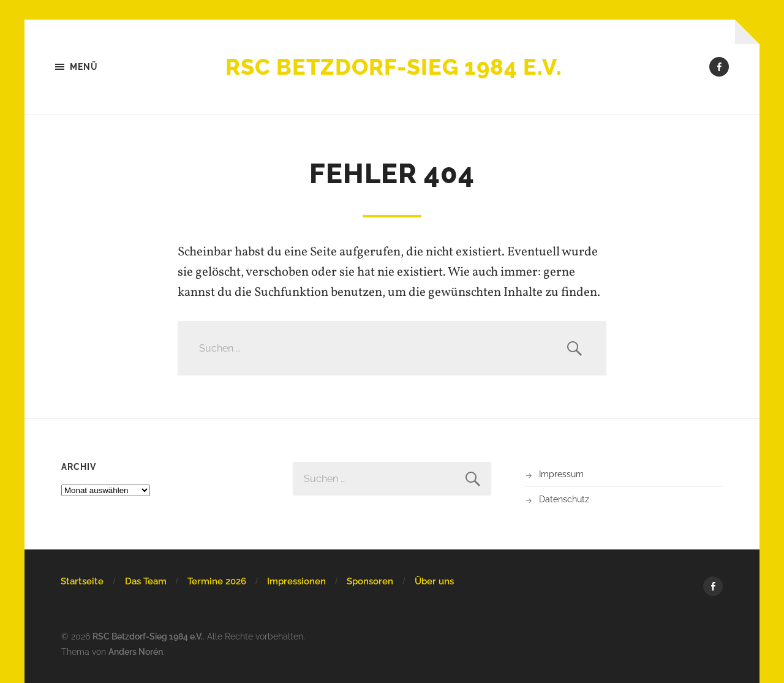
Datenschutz (564, 499)
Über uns (434, 581)
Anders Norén (136, 651)
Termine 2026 (217, 581)
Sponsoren (370, 581)
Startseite (82, 581)
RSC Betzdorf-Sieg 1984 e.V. (394, 67)
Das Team (146, 581)
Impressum (561, 474)
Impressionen (296, 581)
